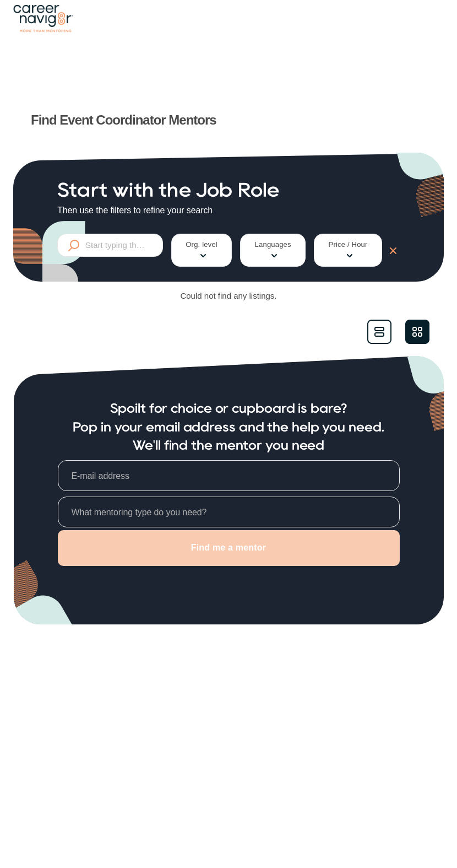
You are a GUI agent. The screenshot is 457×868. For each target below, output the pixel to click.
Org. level (202, 250)
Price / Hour (348, 250)
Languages (273, 250)
